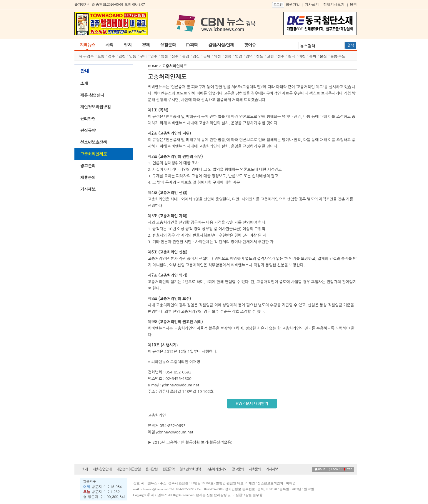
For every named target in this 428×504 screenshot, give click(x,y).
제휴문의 (88, 177)
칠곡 (292, 56)
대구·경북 (86, 56)
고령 (270, 56)
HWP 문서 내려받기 (252, 404)
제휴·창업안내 (92, 95)
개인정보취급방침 (96, 107)
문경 (186, 56)
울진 (323, 56)
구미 (143, 56)
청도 (260, 56)
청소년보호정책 (94, 142)
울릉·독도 (338, 56)
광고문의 (88, 166)
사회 (109, 45)
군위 (207, 56)
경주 (111, 56)
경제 (146, 45)
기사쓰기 (312, 4)
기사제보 (88, 189)
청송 (228, 56)
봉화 (313, 56)
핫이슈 (250, 45)
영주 (154, 56)
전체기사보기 (334, 4)
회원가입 (293, 4)
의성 (217, 56)
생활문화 (168, 45)
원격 (353, 4)
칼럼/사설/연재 (221, 45)
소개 (84, 83)
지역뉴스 (87, 45)
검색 (351, 45)
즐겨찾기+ (82, 4)
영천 (164, 56)
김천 (122, 56)
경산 (196, 56)
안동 (133, 56)
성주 (281, 56)
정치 (128, 45)
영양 (239, 56)
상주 (175, 56)
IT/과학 (192, 45)
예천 (302, 56)
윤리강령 (88, 119)
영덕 (249, 56)
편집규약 (88, 130)
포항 (101, 56)
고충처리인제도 (94, 154)
